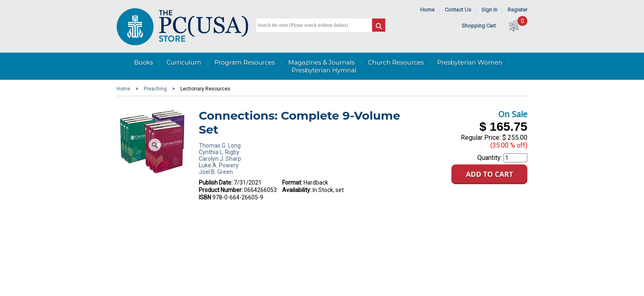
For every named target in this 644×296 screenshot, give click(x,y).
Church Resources (396, 62)
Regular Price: (481, 138)
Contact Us (458, 10)
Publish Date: (216, 183)
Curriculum (184, 62)
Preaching (155, 89)
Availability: (297, 190)
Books (143, 62)
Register (517, 10)
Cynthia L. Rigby (219, 152)
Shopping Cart (479, 26)
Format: (292, 183)
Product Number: (221, 190)
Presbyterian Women (470, 62)
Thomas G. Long (220, 146)
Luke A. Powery (219, 165)
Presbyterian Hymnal (324, 70)
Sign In (489, 10)
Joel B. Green (216, 172)
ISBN (205, 197)
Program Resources (245, 62)
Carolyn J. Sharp (220, 159)
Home (427, 10)
